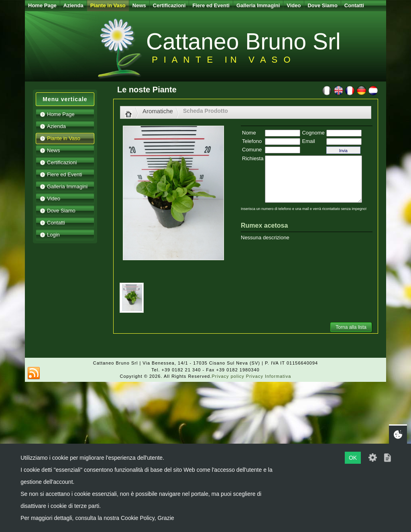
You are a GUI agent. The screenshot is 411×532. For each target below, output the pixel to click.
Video (294, 5)
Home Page (42, 5)
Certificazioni (169, 5)
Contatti (354, 5)
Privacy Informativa (269, 376)
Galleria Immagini (258, 5)
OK (353, 458)
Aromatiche (158, 111)
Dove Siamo (322, 5)
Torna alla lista (351, 327)
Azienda (73, 5)
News (139, 5)
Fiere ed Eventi (211, 5)
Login (53, 235)
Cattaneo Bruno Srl (243, 41)
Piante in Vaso (108, 5)
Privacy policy (228, 376)
